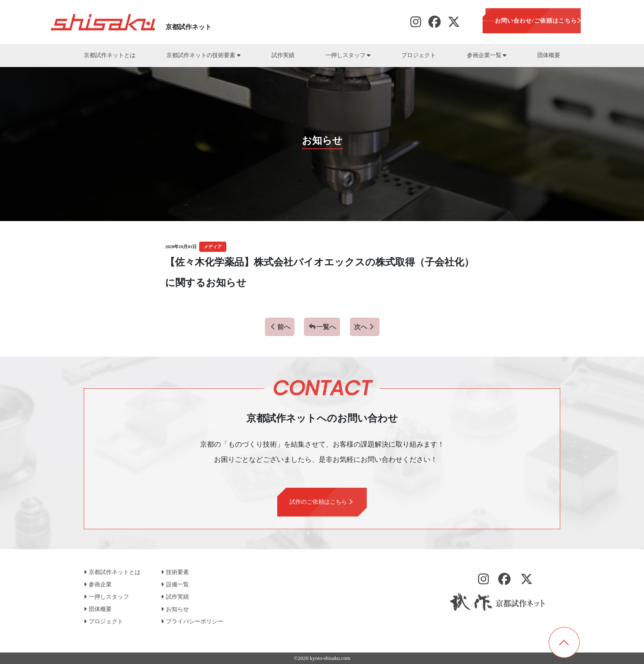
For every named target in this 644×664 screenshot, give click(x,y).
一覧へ (322, 327)
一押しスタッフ (348, 55)
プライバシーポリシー (192, 621)
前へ (280, 327)
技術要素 (175, 572)
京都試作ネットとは (110, 55)
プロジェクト (419, 55)
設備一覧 (175, 584)
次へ (365, 327)
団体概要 (549, 55)
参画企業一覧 (487, 55)
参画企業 (98, 584)
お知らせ (175, 609)
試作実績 (283, 55)
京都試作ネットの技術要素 (203, 55)
